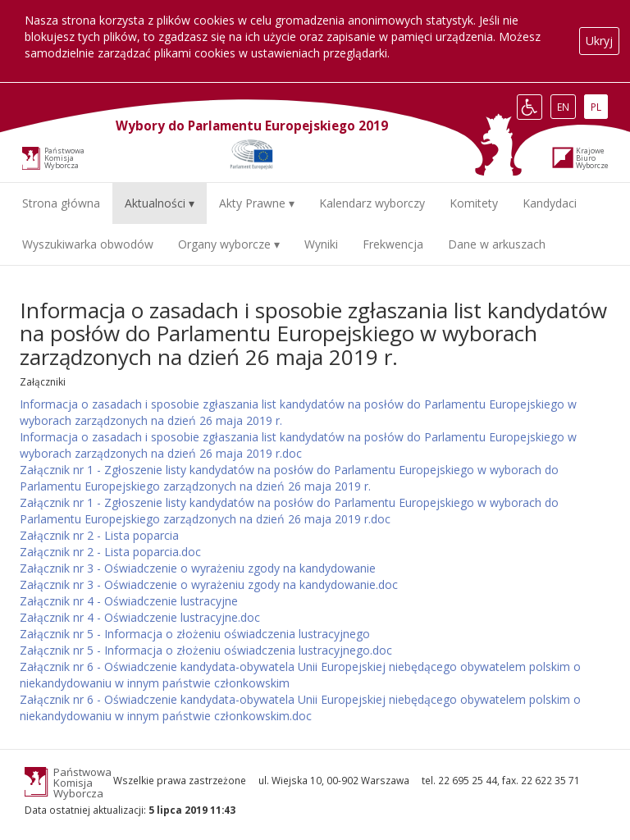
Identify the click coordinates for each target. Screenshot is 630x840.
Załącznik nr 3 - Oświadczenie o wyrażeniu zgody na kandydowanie (198, 568)
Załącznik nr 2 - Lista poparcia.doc (110, 552)
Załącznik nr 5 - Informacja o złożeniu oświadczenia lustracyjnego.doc (206, 650)
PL (599, 107)
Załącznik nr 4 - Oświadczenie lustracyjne (129, 601)
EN (566, 107)
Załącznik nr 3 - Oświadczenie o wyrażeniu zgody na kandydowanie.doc (209, 584)
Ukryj (599, 41)
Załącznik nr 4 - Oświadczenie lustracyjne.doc (140, 617)
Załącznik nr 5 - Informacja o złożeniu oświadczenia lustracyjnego (195, 634)
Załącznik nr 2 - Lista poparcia (99, 535)
